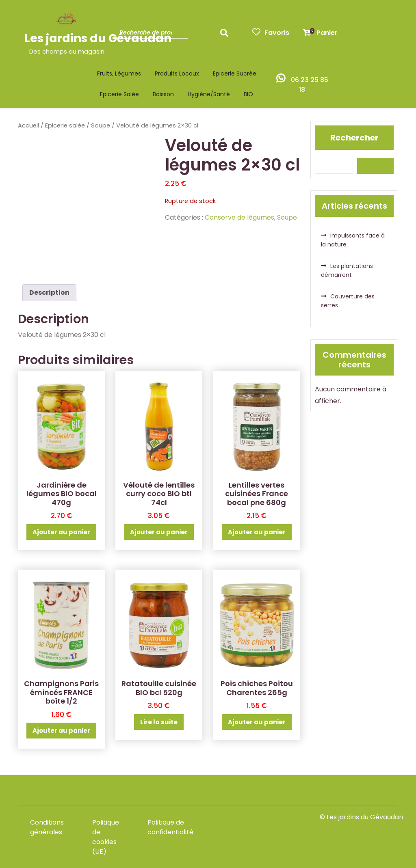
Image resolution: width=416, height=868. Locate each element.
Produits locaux (177, 73)
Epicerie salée (119, 94)
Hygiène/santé (209, 94)
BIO (248, 94)
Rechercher (354, 138)
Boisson (163, 94)
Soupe (101, 125)
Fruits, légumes (119, 73)
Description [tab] (49, 293)
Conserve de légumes (239, 217)
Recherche (226, 35)
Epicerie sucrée (235, 73)
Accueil (28, 125)
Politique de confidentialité (170, 827)
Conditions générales (47, 827)
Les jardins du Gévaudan (98, 38)
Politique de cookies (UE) (106, 837)
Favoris (271, 33)
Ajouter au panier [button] (61, 532)
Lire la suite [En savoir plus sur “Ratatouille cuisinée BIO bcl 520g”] (159, 722)
